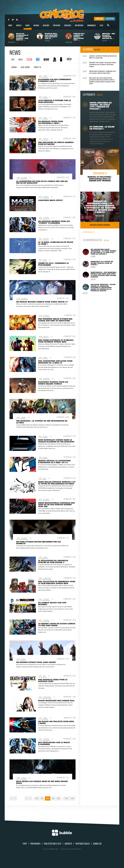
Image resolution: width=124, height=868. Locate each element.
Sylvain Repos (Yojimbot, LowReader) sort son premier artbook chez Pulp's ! (99, 72)
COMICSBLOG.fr (89, 232)
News (28, 27)
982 (39, 803)
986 (64, 803)
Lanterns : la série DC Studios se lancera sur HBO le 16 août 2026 (100, 57)
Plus (101, 27)
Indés (20, 60)
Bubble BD (97, 854)
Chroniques (92, 27)
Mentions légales (83, 854)
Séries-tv (37, 67)
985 (57, 803)
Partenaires (35, 854)
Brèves (19, 27)
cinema (14, 67)
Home (10, 27)
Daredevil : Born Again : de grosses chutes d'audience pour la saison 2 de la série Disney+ (99, 64)
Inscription (110, 19)
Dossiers (68, 27)
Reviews (46, 27)
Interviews (79, 27)
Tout (13, 60)
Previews (57, 27)
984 (51, 803)
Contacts (68, 854)
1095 (72, 808)
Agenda (36, 27)
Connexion (99, 19)
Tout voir (97, 50)
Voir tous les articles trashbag (100, 225)
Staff (25, 854)
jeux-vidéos (25, 67)
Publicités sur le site (52, 854)
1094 (72, 803)
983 (45, 803)
